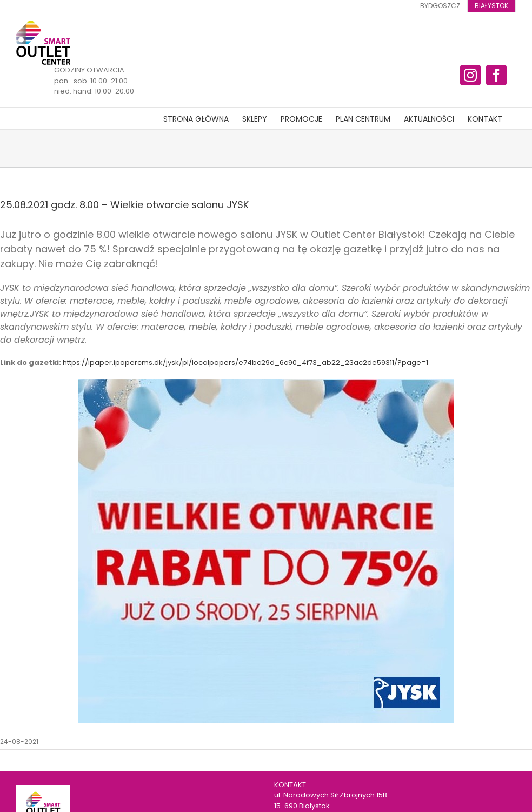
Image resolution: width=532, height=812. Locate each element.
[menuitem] (440, 6)
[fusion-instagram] (470, 75)
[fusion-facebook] (496, 75)
